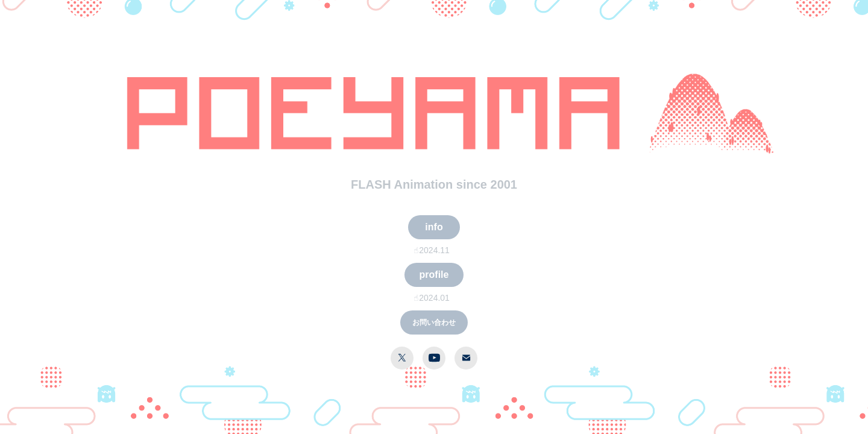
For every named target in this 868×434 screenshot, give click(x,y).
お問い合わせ (434, 322)
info (434, 227)
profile (434, 275)
